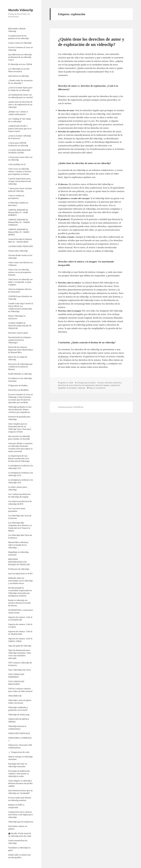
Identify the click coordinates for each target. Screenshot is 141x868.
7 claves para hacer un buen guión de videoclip (20, 190)
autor (101, 383)
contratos (109, 383)
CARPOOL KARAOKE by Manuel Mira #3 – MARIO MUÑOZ (19, 232)
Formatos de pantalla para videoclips (19, 418)
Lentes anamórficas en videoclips (18, 842)
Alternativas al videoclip (19, 76)
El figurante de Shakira (18, 385)
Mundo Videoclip (21, 10)
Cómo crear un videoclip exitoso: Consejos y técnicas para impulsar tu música (20, 171)
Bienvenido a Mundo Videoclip (17, 30)
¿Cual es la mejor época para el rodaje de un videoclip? (20, 89)
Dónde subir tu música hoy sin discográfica (19, 856)
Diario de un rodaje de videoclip (18, 358)
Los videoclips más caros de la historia (20, 517)
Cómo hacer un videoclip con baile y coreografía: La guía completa (20, 282)
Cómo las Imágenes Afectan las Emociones (20, 291)
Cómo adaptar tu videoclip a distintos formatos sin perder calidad (20, 783)
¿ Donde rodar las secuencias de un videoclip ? (20, 82)
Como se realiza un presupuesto (16, 197)
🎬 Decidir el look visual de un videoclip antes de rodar (20, 835)
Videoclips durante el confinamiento (17, 728)
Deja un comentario (97, 388)
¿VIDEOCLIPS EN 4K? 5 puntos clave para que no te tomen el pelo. (20, 129)
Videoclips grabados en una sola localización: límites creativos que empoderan (20, 410)
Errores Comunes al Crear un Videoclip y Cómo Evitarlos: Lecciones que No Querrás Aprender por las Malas (21, 398)
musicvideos (72, 388)
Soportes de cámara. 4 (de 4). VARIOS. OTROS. (20, 640)
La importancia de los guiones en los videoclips (19, 37)
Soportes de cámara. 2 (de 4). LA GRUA (20, 626)
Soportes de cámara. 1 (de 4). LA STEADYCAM (20, 618)
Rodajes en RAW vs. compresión (16, 806)
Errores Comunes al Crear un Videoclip (21, 49)
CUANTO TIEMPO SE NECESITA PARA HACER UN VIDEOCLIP (20, 326)
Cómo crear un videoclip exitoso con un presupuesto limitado (20, 272)
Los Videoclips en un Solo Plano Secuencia (19, 70)
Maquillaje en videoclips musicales (19, 553)
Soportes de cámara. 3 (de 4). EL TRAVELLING (20, 633)
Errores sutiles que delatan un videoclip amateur (20, 799)
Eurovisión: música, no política (18, 828)
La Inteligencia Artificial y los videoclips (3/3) (21, 481)
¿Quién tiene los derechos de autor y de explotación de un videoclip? (20, 105)
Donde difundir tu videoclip (20, 374)
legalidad (62, 388)
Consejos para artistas (86, 383)
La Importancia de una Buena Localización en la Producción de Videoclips (19, 458)
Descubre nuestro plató (18, 333)
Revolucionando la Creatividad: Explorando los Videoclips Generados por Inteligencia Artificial (20, 592)
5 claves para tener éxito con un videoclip (20, 158)
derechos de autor (66, 385)
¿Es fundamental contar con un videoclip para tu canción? (21, 96)
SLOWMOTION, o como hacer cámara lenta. (21, 611)
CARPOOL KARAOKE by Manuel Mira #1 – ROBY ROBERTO (18, 212)
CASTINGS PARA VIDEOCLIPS (21, 246)
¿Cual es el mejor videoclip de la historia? (19, 137)
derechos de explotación (84, 385)
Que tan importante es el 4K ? (21, 574)
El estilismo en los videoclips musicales (20, 380)
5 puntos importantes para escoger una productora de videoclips (20, 181)
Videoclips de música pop (19, 715)
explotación (115, 385)
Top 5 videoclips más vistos (20, 670)
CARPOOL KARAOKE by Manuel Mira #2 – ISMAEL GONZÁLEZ (19, 222)
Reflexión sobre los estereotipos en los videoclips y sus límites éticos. (21, 581)
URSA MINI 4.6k (15, 696)
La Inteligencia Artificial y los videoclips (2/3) (21, 474)
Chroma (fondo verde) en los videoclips (20, 257)
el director (63, 356)
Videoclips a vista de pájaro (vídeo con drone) (20, 702)
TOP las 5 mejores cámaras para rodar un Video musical (20, 690)
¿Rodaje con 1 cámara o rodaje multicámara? (18, 113)
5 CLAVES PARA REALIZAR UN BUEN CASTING (19, 151)
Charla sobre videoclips (18, 251)
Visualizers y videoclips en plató (19, 849)
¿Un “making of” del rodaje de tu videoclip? (20, 120)
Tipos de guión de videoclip (20, 646)
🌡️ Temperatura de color (19, 752)
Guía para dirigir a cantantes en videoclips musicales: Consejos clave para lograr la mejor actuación (20, 447)
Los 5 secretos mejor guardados (17, 510)
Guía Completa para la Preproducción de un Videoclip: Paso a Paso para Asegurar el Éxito (20, 428)
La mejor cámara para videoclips (18, 488)
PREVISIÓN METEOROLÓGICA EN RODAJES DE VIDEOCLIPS (19, 562)
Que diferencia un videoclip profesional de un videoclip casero (20, 57)
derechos (117, 383)
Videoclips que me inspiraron (21, 822)
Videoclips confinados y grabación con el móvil (18, 709)
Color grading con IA (17, 164)
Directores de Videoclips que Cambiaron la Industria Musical (20, 367)
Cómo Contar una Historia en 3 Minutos (20, 264)
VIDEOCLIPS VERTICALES (19, 733)
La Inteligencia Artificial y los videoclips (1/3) (21, 467)
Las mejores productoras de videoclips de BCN (20, 503)
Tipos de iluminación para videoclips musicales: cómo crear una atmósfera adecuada (20, 654)
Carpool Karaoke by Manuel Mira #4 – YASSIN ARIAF (20, 240)
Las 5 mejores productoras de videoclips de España (19, 495)
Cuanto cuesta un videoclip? (20, 43)
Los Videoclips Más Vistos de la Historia (20, 536)
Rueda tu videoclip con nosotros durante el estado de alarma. (19, 603)
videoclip (81, 388)
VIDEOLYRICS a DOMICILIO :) (20, 739)
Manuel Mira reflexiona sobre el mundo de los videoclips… (18, 545)
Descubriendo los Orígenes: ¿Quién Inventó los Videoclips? (20, 340)
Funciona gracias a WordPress (71, 407)
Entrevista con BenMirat (19, 390)
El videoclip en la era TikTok (20, 64)
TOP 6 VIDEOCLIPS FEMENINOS (16, 676)
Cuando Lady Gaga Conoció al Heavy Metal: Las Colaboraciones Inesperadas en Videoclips (21, 307)
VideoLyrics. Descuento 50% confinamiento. (20, 746)
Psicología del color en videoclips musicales (18, 765)
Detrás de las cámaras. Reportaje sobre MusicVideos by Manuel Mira (21, 350)
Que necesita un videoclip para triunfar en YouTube (19, 438)
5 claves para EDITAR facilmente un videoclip (18, 144)
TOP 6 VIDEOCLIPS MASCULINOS (16, 683)
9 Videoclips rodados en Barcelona (18, 204)
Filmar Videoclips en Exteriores (17, 317)
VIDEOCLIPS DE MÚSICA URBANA (19, 720)
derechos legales (102, 385)
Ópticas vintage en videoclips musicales (20, 758)
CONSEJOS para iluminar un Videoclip (20, 298)
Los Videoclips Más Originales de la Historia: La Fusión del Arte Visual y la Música (20, 527)
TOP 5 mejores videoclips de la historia (20, 664)
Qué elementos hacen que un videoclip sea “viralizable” (20, 792)
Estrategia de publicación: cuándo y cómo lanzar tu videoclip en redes (19, 774)
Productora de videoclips (19, 569)
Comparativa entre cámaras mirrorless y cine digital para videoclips (21, 815)
